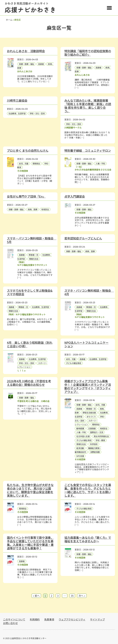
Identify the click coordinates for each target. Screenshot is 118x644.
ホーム (9, 20)
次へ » (82, 596)
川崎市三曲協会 (17, 100)
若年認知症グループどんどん (83, 238)
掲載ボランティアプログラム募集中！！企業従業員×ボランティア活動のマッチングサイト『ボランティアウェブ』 (88, 386)
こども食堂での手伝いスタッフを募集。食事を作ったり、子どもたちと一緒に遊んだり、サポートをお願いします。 (88, 490)
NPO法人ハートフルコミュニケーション (86, 344)
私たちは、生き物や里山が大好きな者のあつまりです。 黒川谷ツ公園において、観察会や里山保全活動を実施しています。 (30, 490)
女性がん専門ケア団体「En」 (26, 196)
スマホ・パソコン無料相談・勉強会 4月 (89, 292)
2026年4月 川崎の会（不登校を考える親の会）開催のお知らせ (29, 383)
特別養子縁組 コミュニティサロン (88, 150)
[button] (109, 8)
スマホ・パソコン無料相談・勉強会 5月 (32, 240)
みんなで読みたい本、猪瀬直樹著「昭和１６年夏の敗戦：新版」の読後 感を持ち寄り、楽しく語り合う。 (88, 106)
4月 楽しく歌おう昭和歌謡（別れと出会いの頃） (30, 344)
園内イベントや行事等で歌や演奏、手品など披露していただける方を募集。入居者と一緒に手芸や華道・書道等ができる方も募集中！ (30, 543)
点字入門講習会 (75, 196)
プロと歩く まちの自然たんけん (28, 150)
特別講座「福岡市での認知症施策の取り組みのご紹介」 (88, 53)
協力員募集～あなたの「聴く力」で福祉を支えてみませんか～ (88, 539)
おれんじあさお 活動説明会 (26, 51)
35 (72, 596)
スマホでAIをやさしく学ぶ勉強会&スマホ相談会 (30, 292)
